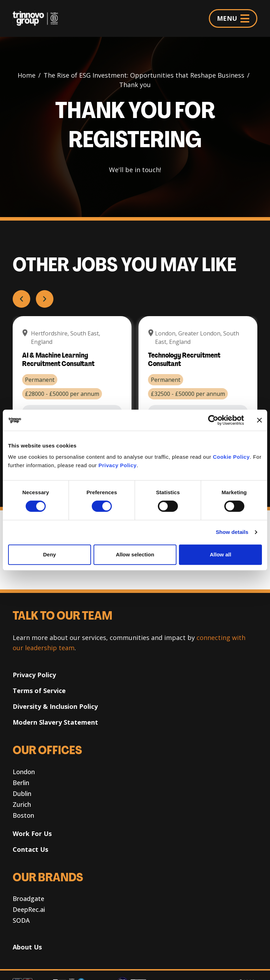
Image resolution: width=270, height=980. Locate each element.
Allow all (221, 554)
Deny (49, 554)
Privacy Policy (118, 465)
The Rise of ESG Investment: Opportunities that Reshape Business (144, 75)
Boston (23, 815)
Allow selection (135, 554)
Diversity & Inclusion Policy (55, 706)
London (24, 772)
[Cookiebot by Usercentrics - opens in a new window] (213, 420)
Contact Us (30, 849)
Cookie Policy (231, 457)
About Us (27, 947)
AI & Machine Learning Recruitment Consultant (58, 360)
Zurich (22, 804)
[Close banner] (259, 420)
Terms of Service (39, 691)
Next (44, 299)
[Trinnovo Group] (38, 18)
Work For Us (32, 834)
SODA (21, 920)
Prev (21, 299)
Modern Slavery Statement (55, 722)
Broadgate (28, 899)
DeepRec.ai (29, 909)
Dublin (22, 793)
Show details (232, 532)
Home (27, 75)
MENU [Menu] (233, 18)
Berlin (21, 783)
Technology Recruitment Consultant (184, 360)
